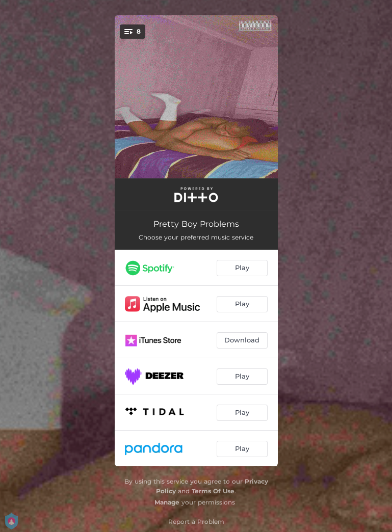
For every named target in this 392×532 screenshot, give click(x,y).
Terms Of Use (213, 491)
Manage (167, 502)
